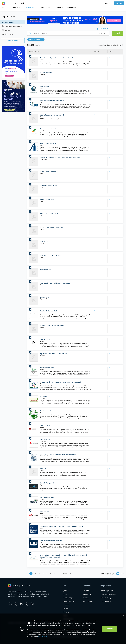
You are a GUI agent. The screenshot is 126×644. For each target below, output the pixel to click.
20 (94, 115)
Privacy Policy (106, 598)
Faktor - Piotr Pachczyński (49, 213)
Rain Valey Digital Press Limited (51, 255)
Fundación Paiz (45, 440)
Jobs (4, 7)
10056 (65, 573)
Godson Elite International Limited (52, 227)
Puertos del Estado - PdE (48, 311)
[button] (36, 39)
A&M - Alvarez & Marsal (48, 143)
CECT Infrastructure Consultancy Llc (52, 115)
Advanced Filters (36, 39)
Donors (66, 612)
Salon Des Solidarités (47, 497)
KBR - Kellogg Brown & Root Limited (52, 101)
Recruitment (45, 7)
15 (94, 311)
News (59, 7)
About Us (87, 591)
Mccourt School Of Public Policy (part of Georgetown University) (62, 526)
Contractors (7, 34)
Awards (6, 30)
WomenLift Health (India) (49, 186)
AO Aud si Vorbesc (46, 72)
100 (123, 573)
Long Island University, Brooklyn (51, 541)
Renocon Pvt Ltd (46, 512)
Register (119, 3)
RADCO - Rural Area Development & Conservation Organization (61, 382)
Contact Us (87, 594)
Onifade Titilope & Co (47, 483)
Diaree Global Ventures (48, 172)
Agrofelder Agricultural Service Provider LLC (55, 354)
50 (118, 573)
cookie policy (43, 637)
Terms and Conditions (109, 594)
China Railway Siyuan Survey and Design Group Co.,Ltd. (59, 58)
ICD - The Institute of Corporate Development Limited (58, 454)
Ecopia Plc (44, 396)
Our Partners (88, 601)
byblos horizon (45, 339)
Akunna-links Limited (47, 200)
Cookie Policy (106, 601)
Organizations (8, 22)
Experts (66, 594)
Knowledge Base (107, 591)
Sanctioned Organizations (12, 26)
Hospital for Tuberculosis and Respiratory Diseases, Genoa (60, 158)
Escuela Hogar (45, 297)
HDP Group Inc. (45, 425)
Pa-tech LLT (44, 241)
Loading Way (44, 86)
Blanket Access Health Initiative (51, 129)
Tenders (67, 605)
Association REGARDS (47, 368)
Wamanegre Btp (46, 269)
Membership (72, 7)
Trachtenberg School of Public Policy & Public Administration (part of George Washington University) (63, 556)
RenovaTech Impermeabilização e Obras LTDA (55, 283)
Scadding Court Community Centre (52, 325)
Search (118, 33)
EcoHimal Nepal (45, 411)
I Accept (109, 629)
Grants (66, 608)
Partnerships (29, 7)
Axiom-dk (43, 469)
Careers (86, 598)
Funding (15, 7)
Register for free (13, 41)
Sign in (107, 3)
